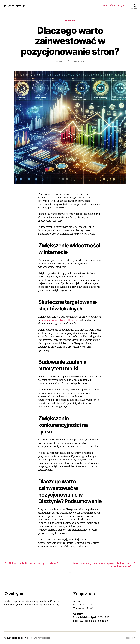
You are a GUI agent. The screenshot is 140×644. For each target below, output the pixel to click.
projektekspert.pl (15, 5)
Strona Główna (109, 5)
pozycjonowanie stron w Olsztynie (59, 320)
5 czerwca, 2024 (77, 61)
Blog (120, 5)
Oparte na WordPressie (41, 638)
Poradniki (70, 21)
